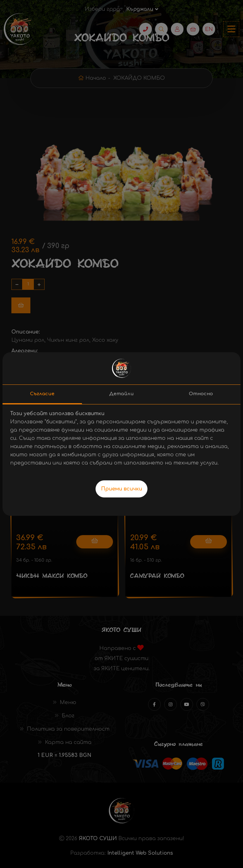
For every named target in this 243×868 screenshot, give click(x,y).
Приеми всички (121, 489)
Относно (201, 394)
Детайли (121, 394)
